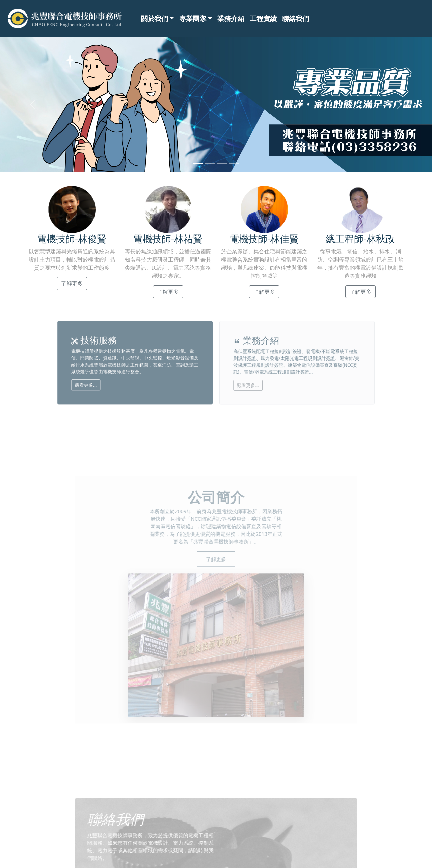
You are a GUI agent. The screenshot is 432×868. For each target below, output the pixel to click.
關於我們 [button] (155, 18)
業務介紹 (231, 18)
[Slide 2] (210, 163)
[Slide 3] (222, 163)
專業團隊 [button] (193, 18)
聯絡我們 (296, 18)
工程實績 (263, 18)
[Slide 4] (234, 163)
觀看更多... (120, 380)
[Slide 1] (198, 163)
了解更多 (74, 283)
